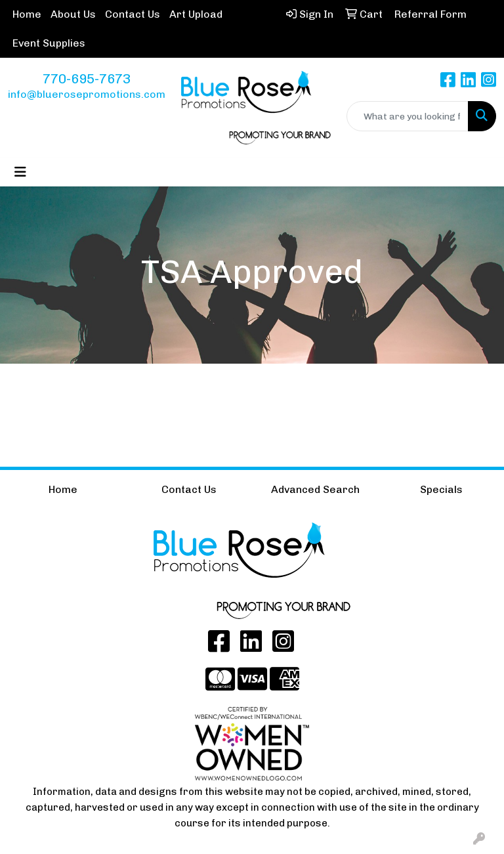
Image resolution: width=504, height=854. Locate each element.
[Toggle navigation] (20, 172)
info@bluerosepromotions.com (87, 94)
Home (27, 14)
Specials (441, 489)
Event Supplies (49, 43)
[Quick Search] (408, 116)
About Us (73, 14)
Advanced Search (315, 489)
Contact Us (133, 14)
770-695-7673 (87, 79)
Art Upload (196, 14)
